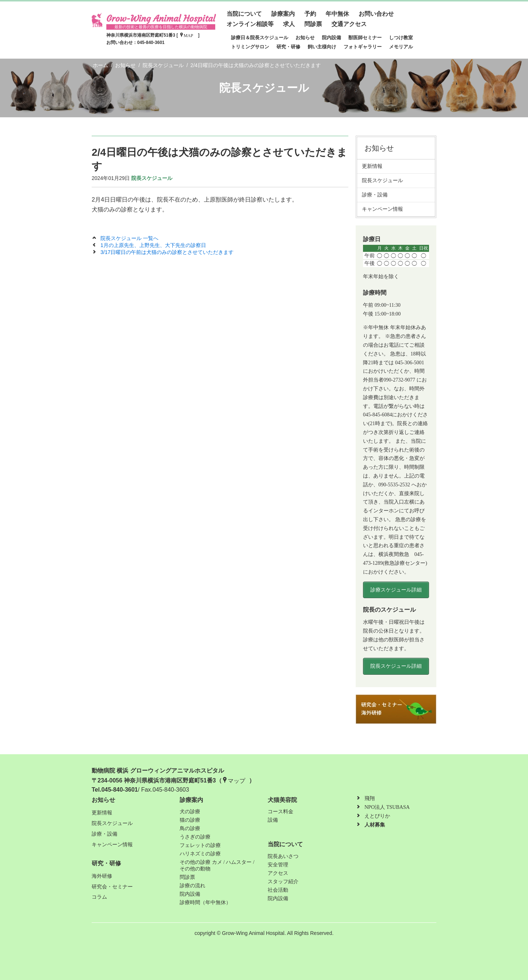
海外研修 (102, 876)
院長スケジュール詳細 (396, 666)
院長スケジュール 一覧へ (129, 238)
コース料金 (280, 812)
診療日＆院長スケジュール (260, 38)
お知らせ (305, 38)
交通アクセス (349, 24)
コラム (99, 897)
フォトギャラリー (363, 47)
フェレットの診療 (200, 845)
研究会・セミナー (112, 887)
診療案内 (283, 14)
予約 (310, 14)
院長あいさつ (283, 856)
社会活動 (278, 890)
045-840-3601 (151, 43)
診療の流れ (192, 886)
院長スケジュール (152, 178)
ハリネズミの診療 (200, 854)
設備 (273, 820)
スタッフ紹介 (283, 882)
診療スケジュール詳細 (396, 590)
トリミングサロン (250, 47)
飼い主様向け (322, 47)
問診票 (313, 24)
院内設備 (331, 38)
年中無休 (337, 14)
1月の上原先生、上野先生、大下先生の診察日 (153, 245)
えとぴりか (377, 816)
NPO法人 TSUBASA (387, 807)
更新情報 (375, 166)
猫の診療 (190, 820)
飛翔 (370, 798)
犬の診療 (190, 812)
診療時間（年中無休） (205, 902)
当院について (244, 14)
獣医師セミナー (365, 38)
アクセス (278, 873)
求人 (289, 24)
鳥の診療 (190, 828)
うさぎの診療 (195, 837)
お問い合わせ (376, 14)
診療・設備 (377, 195)
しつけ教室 (401, 38)
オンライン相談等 (250, 24)
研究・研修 (288, 47)
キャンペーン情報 (385, 209)
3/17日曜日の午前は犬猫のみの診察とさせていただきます (167, 252)
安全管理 (278, 865)
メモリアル (401, 47)
